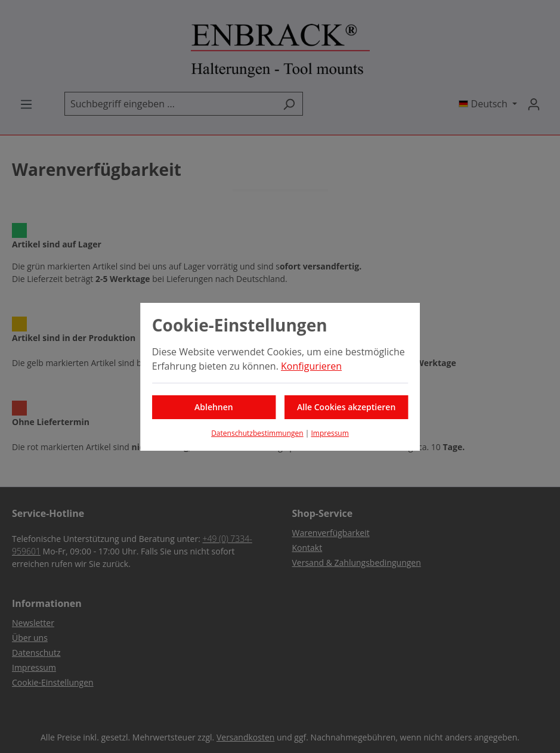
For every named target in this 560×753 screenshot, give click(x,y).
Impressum (329, 433)
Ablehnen (214, 407)
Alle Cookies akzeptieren (346, 407)
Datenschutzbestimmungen (257, 433)
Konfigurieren (311, 366)
